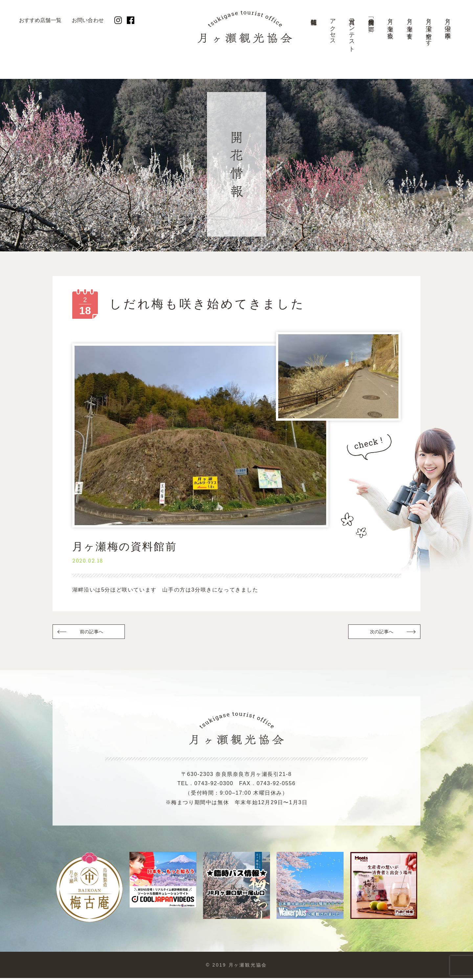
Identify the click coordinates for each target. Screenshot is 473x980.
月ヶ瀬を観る (390, 25)
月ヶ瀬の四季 (448, 22)
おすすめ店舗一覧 (40, 20)
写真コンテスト (352, 32)
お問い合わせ (88, 20)
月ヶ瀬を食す (410, 25)
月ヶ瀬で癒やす (429, 29)
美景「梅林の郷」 (371, 18)
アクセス (333, 28)
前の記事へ (92, 633)
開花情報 (313, 35)
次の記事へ (381, 633)
